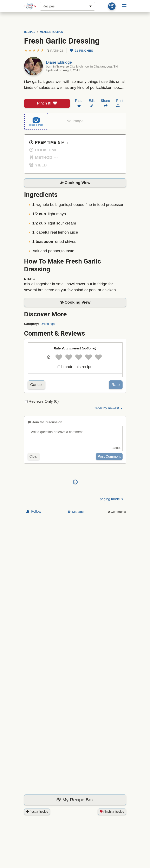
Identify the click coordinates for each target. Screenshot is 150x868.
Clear (34, 457)
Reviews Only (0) (44, 401)
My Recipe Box (75, 800)
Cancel (37, 385)
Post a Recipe (37, 812)
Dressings (47, 324)
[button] (44, 50)
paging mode (112, 499)
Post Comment (109, 457)
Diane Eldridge (59, 62)
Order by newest (108, 408)
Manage (76, 512)
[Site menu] (124, 6)
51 (81, 50)
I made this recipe (77, 367)
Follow (34, 511)
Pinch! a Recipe (112, 812)
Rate (116, 385)
